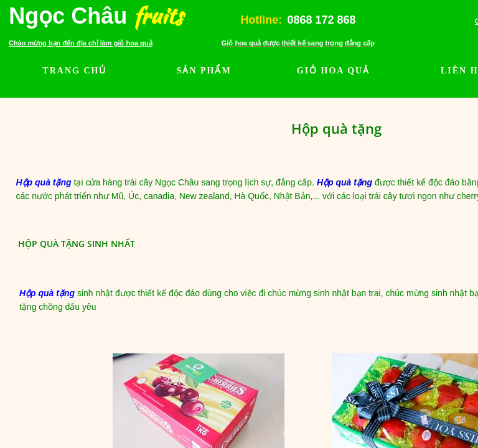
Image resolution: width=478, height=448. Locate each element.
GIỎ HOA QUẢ (333, 71)
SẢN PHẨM (204, 71)
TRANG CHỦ (74, 71)
